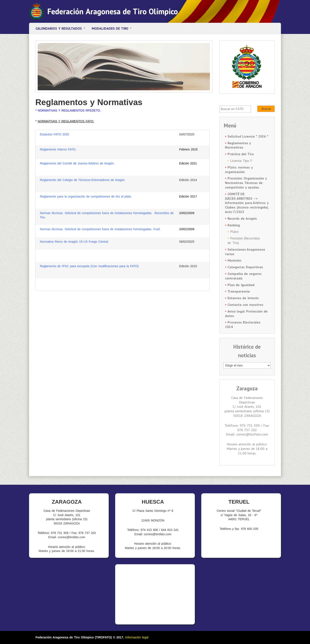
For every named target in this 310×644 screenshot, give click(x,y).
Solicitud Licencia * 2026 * (248, 136)
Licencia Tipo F (241, 161)
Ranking (234, 225)
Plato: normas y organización (239, 169)
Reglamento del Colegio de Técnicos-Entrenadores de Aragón (82, 180)
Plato (234, 232)
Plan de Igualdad (241, 285)
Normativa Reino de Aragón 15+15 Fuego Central (74, 242)
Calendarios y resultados (60, 28)
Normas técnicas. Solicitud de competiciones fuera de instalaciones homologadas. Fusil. (100, 229)
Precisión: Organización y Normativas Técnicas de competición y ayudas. (246, 183)
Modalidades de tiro (112, 28)
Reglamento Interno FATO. (58, 149)
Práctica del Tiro (241, 154)
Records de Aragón (242, 218)
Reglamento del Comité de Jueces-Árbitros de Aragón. (77, 163)
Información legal (137, 637)
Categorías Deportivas (245, 267)
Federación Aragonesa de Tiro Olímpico (113, 11)
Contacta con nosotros (245, 305)
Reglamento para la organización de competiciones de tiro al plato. (86, 196)
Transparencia (239, 291)
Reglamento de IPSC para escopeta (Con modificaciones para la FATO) (90, 266)
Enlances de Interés (243, 298)
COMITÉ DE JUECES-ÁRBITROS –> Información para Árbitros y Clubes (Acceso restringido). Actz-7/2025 (247, 203)
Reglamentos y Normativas (238, 145)
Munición (234, 260)
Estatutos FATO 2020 (55, 134)
